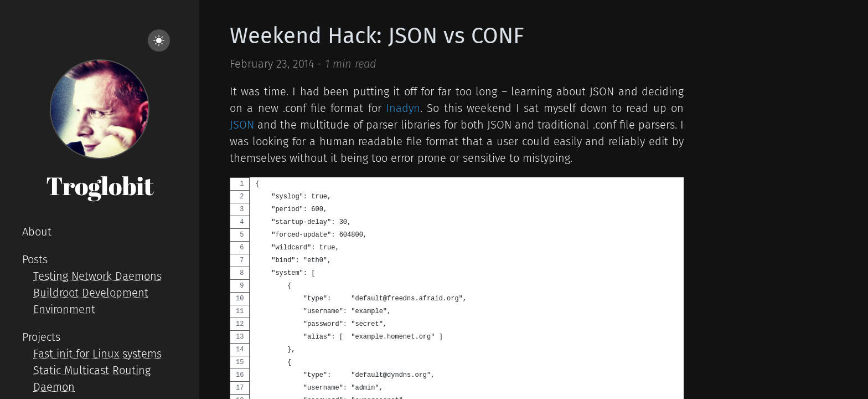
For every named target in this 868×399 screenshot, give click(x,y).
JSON (242, 125)
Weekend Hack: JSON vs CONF (377, 36)
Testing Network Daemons (97, 276)
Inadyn (403, 108)
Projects (41, 337)
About (37, 232)
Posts (35, 259)
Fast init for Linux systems (97, 354)
